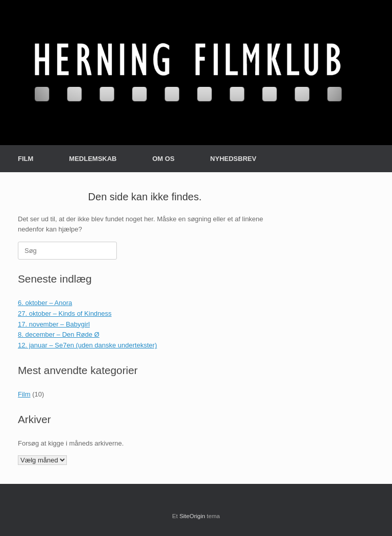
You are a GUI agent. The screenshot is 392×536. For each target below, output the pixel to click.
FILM (26, 159)
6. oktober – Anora (45, 303)
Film (24, 394)
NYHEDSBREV (233, 159)
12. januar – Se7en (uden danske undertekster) (87, 345)
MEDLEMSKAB (93, 159)
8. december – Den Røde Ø (59, 334)
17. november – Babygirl (54, 324)
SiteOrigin (192, 516)
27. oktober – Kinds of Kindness (65, 313)
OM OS (164, 159)
